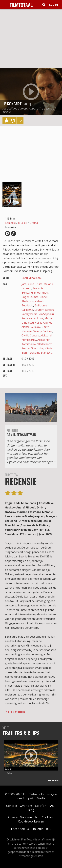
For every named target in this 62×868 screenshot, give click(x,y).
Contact (12, 806)
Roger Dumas (30, 297)
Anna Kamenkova (32, 318)
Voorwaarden (30, 817)
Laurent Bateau (44, 310)
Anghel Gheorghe (32, 348)
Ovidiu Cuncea (30, 335)
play (31, 92)
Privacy (13, 817)
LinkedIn (37, 829)
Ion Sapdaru (46, 314)
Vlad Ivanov (44, 344)
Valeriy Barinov (43, 331)
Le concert (12, 104)
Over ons (26, 806)
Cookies (47, 817)
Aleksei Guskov (31, 327)
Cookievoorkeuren (31, 821)
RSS (49, 829)
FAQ (52, 806)
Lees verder (17, 712)
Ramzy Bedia (29, 314)
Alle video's (54, 780)
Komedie (10, 223)
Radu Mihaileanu (32, 278)
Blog (31, 810)
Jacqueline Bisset (32, 284)
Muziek (23, 223)
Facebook (18, 829)
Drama (34, 223)
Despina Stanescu (41, 353)
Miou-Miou (41, 293)
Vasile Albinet (43, 323)
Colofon (41, 806)
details (20, 121)
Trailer (9, 773)
